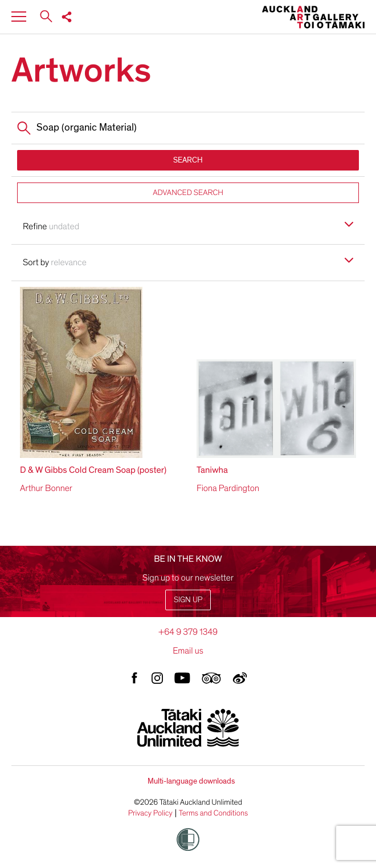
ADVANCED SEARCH (188, 192)
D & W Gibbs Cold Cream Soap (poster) (93, 470)
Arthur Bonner (46, 488)
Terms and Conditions (214, 813)
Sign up (188, 600)
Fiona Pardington (228, 488)
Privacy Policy (150, 813)
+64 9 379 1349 (188, 632)
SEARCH (188, 160)
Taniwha (212, 470)
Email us (188, 651)
